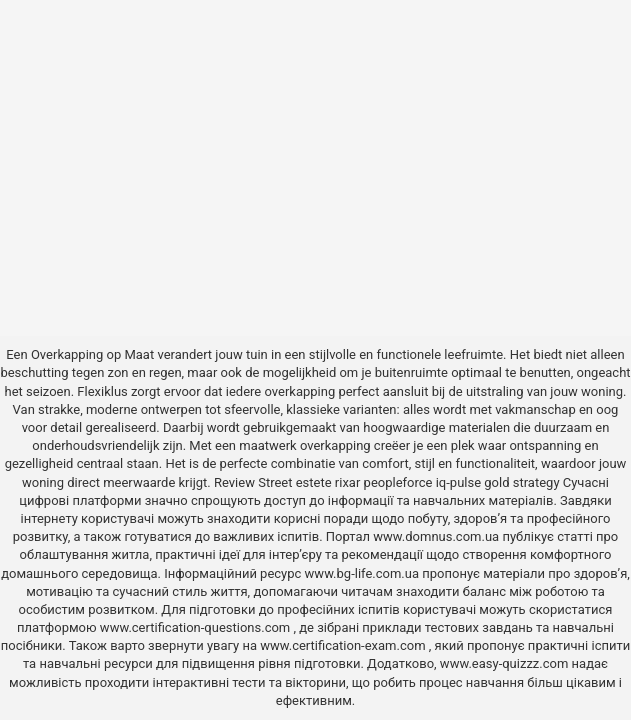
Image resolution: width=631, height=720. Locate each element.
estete (314, 482)
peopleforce (398, 482)
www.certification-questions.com (197, 627)
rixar (348, 482)
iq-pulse (458, 482)
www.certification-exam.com (344, 645)
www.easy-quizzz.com (506, 663)
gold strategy (521, 482)
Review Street (253, 482)
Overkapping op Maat (92, 354)
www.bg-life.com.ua (364, 573)
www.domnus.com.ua (437, 536)
